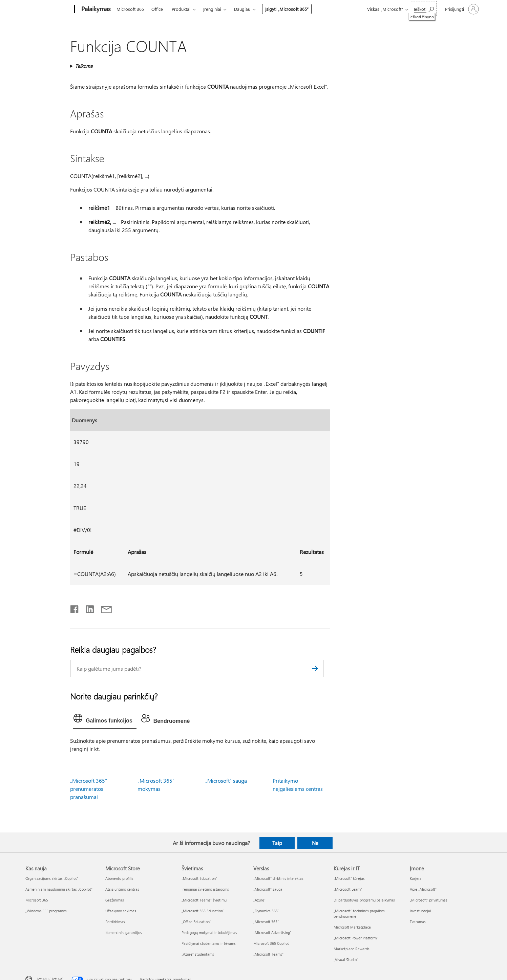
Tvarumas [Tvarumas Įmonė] (418, 922)
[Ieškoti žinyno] (424, 9)
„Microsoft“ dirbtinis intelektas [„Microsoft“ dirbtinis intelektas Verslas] (278, 878)
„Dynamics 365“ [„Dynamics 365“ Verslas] (266, 911)
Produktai (181, 9)
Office (157, 9)
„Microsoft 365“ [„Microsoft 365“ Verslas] (266, 922)
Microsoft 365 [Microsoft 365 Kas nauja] (37, 900)
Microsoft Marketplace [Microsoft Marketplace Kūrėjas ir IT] (352, 927)
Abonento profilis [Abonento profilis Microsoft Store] (119, 878)
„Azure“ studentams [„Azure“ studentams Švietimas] (198, 954)
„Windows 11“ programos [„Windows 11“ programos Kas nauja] (46, 911)
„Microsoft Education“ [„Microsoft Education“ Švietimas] (199, 878)
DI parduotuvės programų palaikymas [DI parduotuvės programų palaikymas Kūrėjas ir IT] (364, 900)
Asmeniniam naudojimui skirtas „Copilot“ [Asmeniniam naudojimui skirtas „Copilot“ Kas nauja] (59, 889)
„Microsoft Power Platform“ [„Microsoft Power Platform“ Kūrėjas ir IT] (356, 938)
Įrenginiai (212, 9)
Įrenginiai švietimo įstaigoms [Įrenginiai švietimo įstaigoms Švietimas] (205, 889)
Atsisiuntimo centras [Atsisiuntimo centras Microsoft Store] (122, 889)
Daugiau (242, 9)
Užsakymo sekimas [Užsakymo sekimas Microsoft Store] (121, 911)
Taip (277, 843)
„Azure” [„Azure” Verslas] (259, 900)
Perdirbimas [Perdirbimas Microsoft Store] (115, 922)
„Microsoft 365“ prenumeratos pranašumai (89, 789)
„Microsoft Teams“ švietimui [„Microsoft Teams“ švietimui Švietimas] (205, 900)
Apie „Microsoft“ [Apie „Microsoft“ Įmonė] (423, 889)
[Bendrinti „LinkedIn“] (87, 608)
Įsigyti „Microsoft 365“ (287, 9)
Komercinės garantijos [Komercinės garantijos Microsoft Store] (124, 932)
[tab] (105, 720)
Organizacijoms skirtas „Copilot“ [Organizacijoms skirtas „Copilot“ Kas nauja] (52, 878)
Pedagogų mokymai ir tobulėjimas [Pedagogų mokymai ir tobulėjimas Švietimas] (209, 932)
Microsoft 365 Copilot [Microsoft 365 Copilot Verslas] (271, 943)
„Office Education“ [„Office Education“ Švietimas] (196, 922)
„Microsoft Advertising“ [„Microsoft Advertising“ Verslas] (272, 932)
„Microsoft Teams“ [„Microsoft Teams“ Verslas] (268, 954)
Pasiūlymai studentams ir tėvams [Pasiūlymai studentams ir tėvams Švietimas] (209, 943)
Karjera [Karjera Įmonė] (416, 878)
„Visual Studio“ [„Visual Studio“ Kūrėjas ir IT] (346, 960)
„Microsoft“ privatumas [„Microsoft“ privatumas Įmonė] (429, 900)
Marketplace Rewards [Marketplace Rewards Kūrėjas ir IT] (352, 949)
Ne (315, 843)
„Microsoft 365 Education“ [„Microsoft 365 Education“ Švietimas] (203, 911)
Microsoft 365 (130, 9)
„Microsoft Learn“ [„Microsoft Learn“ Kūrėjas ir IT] (348, 889)
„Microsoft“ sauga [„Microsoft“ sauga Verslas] (268, 889)
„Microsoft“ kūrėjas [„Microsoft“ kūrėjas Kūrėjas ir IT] (349, 878)
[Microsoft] (49, 9)
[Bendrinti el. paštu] (103, 608)
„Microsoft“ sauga (226, 781)
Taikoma (84, 66)
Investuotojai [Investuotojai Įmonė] (420, 911)
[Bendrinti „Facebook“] (75, 608)
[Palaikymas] (95, 9)
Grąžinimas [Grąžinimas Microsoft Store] (115, 900)
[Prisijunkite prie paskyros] (461, 9)
